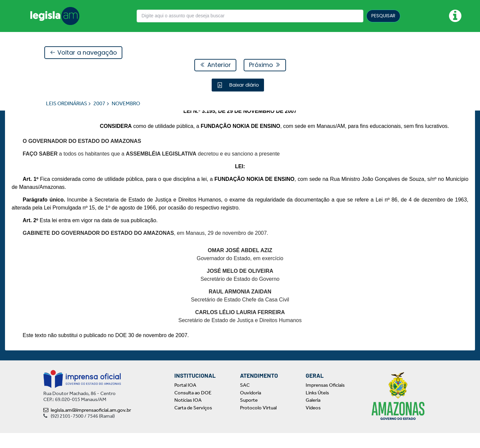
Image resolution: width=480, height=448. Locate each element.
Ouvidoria (250, 408)
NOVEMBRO (126, 104)
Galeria (313, 415)
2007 (99, 104)
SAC (245, 400)
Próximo (265, 65)
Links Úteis (317, 408)
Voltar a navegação (83, 53)
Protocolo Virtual (258, 423)
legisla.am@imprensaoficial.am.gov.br (87, 425)
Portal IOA (185, 400)
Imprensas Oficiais (325, 400)
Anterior (215, 65)
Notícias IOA (188, 415)
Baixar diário (243, 85)
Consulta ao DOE (193, 408)
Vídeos (313, 423)
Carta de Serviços (193, 423)
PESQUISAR (383, 16)
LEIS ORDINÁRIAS (66, 104)
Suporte (249, 415)
